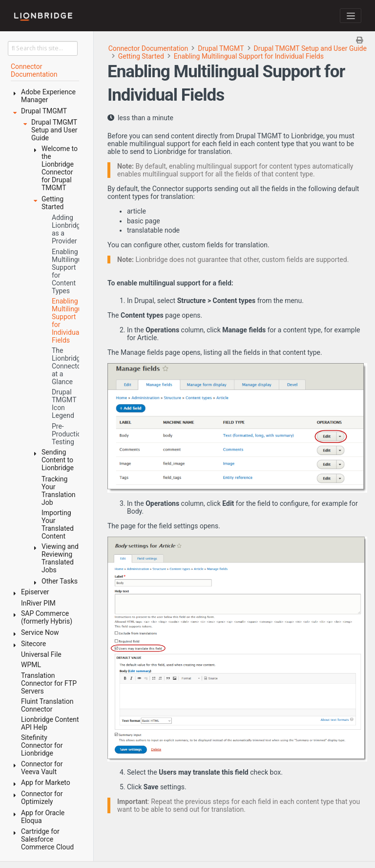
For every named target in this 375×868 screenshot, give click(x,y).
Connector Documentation (148, 48)
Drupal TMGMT (221, 48)
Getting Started (141, 56)
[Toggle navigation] (351, 16)
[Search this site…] (43, 48)
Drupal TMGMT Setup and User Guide (310, 48)
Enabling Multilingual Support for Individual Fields (249, 56)
